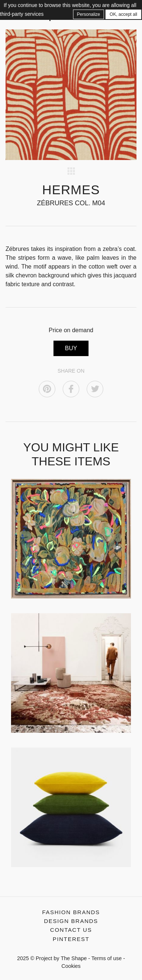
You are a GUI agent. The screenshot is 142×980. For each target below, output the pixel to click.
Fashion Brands (71, 912)
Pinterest (71, 939)
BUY (71, 348)
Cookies (71, 966)
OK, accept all (123, 14)
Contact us (71, 930)
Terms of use (107, 958)
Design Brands (71, 921)
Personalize (89, 14)
